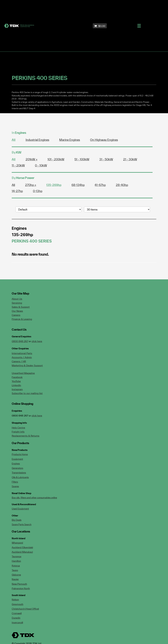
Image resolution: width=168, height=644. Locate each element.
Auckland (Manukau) (22, 552)
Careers (16, 315)
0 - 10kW (41, 165)
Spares (15, 486)
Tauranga (16, 556)
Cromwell (17, 613)
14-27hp (17, 191)
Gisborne (16, 575)
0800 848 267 (20, 341)
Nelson (15, 600)
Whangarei (17, 543)
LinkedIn (16, 385)
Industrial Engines (37, 140)
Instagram (17, 389)
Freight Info (18, 432)
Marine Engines (70, 140)
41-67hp (100, 185)
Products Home (20, 454)
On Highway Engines (104, 140)
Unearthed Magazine (23, 373)
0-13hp (38, 191)
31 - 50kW (106, 159)
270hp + (31, 185)
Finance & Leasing (22, 319)
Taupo (15, 570)
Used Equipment (20, 509)
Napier (15, 579)
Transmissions (19, 473)
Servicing (17, 303)
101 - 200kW (56, 159)
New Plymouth (19, 584)
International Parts (22, 353)
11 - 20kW (18, 165)
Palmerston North (21, 588)
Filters (15, 482)
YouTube (16, 381)
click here (37, 341)
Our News (17, 311)
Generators (17, 468)
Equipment (17, 459)
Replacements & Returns (26, 436)
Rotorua (16, 566)
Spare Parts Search (22, 524)
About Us (17, 299)
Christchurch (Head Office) (25, 609)
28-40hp (122, 185)
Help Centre (18, 428)
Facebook (17, 377)
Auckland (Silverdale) (22, 547)
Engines (16, 464)
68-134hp (78, 185)
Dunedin (16, 618)
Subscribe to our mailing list (27, 393)
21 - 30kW (130, 159)
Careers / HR (19, 361)
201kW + (32, 159)
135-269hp (54, 185)
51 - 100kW (82, 159)
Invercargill (17, 623)
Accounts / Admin (22, 357)
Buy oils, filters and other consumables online (34, 498)
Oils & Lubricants (20, 477)
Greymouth (17, 604)
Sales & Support (21, 307)
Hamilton (16, 561)
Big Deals (17, 520)
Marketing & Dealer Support (27, 365)
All (14, 140)
